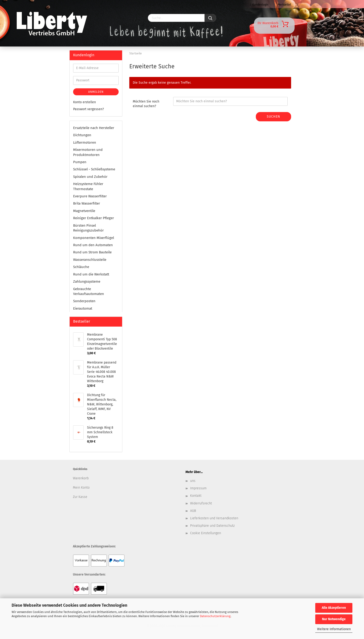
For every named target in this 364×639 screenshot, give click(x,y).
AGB (193, 511)
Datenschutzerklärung (215, 616)
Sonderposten (84, 301)
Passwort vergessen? (88, 109)
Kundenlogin (259, 5)
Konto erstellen (84, 102)
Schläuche (81, 267)
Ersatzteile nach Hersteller (94, 128)
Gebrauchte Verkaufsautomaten (89, 291)
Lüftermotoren (85, 142)
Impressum (198, 488)
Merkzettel (283, 5)
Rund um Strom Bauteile (92, 252)
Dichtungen (82, 135)
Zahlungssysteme (87, 281)
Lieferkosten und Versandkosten (214, 518)
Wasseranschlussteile (90, 260)
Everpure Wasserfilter (90, 196)
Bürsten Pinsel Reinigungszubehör (88, 228)
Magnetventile (84, 211)
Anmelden (96, 92)
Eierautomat (83, 308)
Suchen (273, 117)
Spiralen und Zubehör (90, 177)
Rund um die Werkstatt (91, 274)
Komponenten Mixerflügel (94, 238)
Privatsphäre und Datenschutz (212, 526)
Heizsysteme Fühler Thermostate (88, 186)
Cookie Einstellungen (206, 533)
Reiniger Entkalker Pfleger (94, 218)
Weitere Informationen (334, 629)
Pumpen (80, 162)
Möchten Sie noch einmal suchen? (146, 104)
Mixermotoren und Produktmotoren (88, 152)
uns (193, 481)
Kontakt (196, 496)
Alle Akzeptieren (334, 608)
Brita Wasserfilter (87, 203)
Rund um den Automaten (93, 245)
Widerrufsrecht (201, 503)
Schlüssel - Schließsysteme (94, 169)
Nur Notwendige (334, 619)
